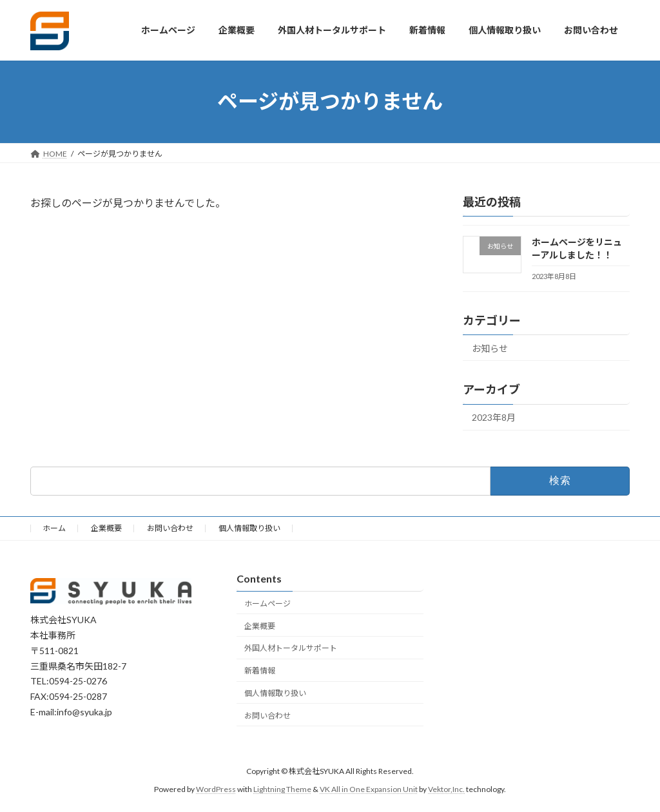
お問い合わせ (170, 528)
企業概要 (106, 528)
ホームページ (267, 604)
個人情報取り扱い (249, 528)
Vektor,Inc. (446, 790)
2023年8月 (494, 417)
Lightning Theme (282, 790)
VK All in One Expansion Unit (369, 790)
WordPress (216, 790)
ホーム (54, 528)
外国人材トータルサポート (291, 649)
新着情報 (260, 671)
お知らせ (490, 348)
